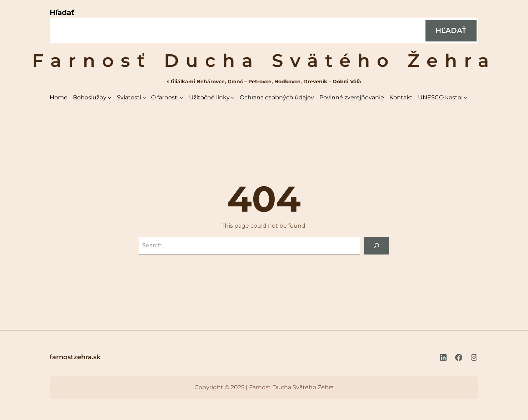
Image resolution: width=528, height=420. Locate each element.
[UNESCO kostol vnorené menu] (466, 98)
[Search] (376, 246)
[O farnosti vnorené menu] (182, 98)
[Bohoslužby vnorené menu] (110, 98)
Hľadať (62, 13)
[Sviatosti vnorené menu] (144, 98)
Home (59, 97)
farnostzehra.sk (75, 357)
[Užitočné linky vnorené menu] (233, 98)
